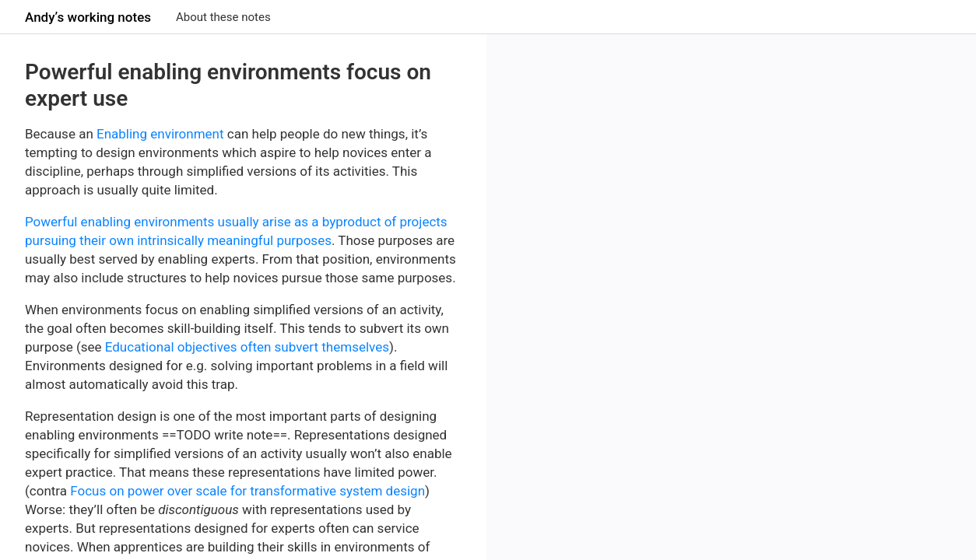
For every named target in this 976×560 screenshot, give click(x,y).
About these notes (223, 17)
